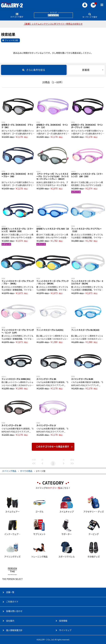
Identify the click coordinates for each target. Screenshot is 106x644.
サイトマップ (65, 630)
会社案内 (10, 621)
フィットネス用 (11, 40)
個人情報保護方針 (14, 630)
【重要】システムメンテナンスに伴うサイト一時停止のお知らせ (53, 24)
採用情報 (63, 621)
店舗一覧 (10, 592)
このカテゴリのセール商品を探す (53, 447)
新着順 (86, 70)
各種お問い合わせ (14, 611)
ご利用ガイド (12, 602)
